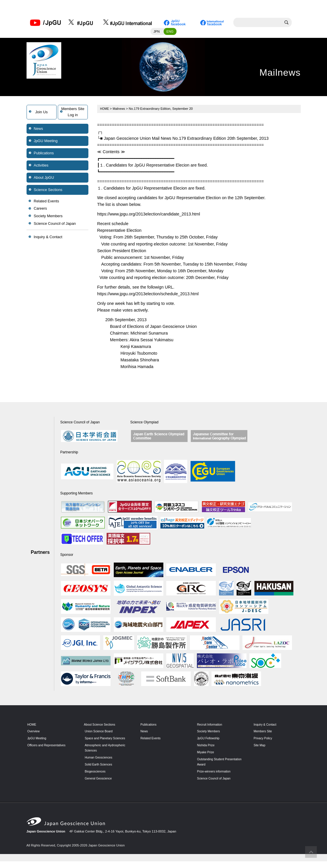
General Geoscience (100, 785)
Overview (34, 733)
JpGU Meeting (46, 142)
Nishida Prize (207, 747)
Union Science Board (100, 733)
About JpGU (44, 179)
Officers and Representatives (48, 747)
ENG (170, 33)
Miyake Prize (207, 754)
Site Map (260, 747)
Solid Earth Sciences (100, 771)
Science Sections (48, 191)
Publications (44, 154)
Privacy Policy (264, 740)
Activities (41, 167)
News (39, 130)
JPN (156, 33)
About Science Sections (101, 726)
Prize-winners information (216, 773)
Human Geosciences (100, 764)
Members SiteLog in (73, 113)
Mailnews (120, 110)
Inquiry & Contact (48, 239)
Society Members (48, 218)
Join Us (42, 113)
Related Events (47, 203)
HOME (105, 110)
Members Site (264, 733)
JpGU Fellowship (210, 740)
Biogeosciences (96, 778)
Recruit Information (211, 726)
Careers (41, 210)
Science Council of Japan (55, 225)
